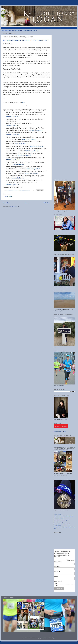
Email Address (64, 562)
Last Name (57, 571)
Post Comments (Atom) (14, 206)
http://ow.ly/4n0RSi (12, 126)
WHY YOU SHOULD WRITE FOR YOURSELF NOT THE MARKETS (26, 40)
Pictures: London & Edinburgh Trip (61, 520)
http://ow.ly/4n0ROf (13, 117)
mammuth (43, 638)
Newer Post (6, 203)
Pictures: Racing (57, 514)
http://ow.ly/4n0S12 (36, 146)
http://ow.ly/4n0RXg (29, 139)
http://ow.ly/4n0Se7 (17, 164)
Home (27, 203)
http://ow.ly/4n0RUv (35, 130)
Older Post (47, 203)
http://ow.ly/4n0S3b (32, 151)
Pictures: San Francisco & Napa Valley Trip (63, 516)
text (57, 585)
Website (56, 576)
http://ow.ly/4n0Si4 (31, 173)
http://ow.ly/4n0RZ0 (21, 144)
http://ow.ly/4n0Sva (17, 178)
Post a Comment (9, 196)
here (24, 102)
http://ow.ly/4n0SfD (34, 169)
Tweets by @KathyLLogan (60, 431)
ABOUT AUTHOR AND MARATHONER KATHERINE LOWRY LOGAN (19, 30)
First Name (57, 567)
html (57, 583)
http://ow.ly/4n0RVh (13, 135)
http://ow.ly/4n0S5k (24, 155)
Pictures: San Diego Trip (59, 518)
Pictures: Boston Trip (58, 522)
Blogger (53, 638)
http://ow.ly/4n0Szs (12, 185)
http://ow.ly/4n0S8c (13, 160)
